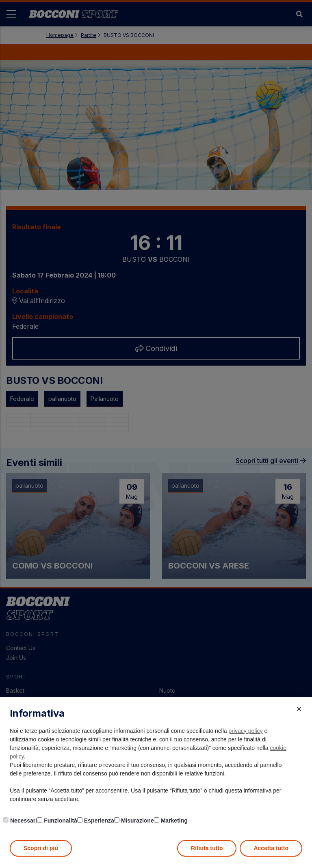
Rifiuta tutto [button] (207, 848)
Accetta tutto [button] (271, 848)
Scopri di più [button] (41, 848)
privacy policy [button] (246, 731)
